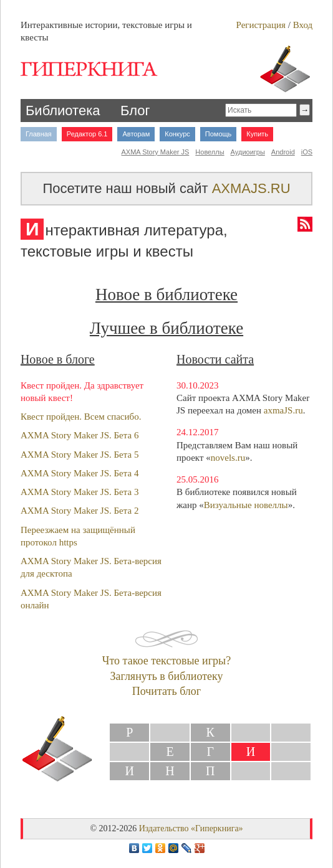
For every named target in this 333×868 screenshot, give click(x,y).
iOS (307, 152)
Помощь (219, 134)
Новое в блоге (58, 359)
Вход (303, 25)
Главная (39, 134)
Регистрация (261, 25)
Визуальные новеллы (246, 505)
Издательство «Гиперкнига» (191, 828)
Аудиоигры (248, 152)
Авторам (136, 134)
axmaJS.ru (283, 410)
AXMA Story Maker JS (156, 152)
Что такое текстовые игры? (166, 661)
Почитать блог (166, 691)
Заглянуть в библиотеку (166, 676)
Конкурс (177, 134)
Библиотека (63, 111)
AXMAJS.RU (251, 188)
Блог (135, 111)
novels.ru (228, 458)
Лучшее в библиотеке (166, 328)
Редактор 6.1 (87, 134)
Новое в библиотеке (166, 295)
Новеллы (210, 152)
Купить (257, 134)
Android (283, 152)
